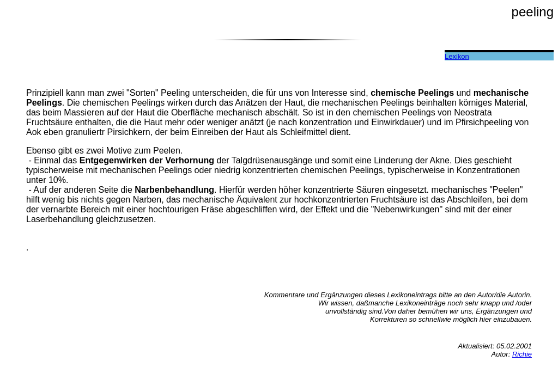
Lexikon (457, 56)
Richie (522, 354)
